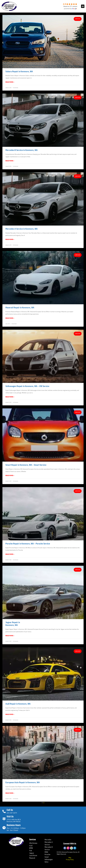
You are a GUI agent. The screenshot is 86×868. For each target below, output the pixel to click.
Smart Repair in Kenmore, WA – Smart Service (26, 465)
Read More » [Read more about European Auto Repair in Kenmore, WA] (10, 793)
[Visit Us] (4, 819)
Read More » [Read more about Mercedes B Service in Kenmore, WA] (10, 161)
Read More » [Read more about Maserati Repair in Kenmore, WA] (10, 318)
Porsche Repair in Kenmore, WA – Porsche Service (28, 544)
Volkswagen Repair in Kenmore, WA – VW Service (27, 386)
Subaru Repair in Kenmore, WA (19, 71)
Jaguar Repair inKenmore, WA (13, 624)
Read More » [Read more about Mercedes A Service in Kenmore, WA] (10, 239)
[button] (83, 6)
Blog (70, 858)
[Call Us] (4, 811)
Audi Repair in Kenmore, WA (18, 704)
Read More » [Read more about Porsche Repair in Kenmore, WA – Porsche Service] (10, 554)
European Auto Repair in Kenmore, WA (23, 782)
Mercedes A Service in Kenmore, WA (22, 229)
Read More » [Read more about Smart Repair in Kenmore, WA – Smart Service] (10, 475)
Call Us (10, 810)
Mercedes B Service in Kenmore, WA (22, 150)
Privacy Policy (70, 860)
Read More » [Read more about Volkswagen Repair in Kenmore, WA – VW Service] (10, 397)
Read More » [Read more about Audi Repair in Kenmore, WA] (10, 714)
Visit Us (10, 817)
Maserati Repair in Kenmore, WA (20, 307)
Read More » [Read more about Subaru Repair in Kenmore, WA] (10, 82)
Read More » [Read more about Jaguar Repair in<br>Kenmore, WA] (10, 636)
